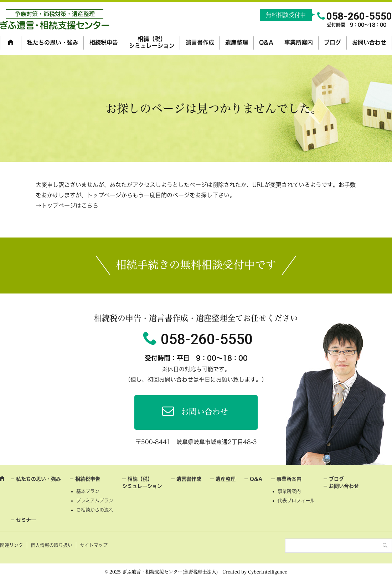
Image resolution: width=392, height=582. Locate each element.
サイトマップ (94, 545)
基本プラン (88, 491)
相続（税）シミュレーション (152, 42)
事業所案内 (299, 42)
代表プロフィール (296, 501)
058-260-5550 (207, 339)
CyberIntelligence (268, 572)
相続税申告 (104, 42)
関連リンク (12, 545)
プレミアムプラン (95, 501)
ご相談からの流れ (95, 510)
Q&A (266, 42)
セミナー (26, 520)
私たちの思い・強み (53, 42)
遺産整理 (237, 42)
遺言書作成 (200, 42)
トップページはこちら (70, 205)
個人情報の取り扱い (51, 545)
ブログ (332, 42)
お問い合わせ (369, 42)
